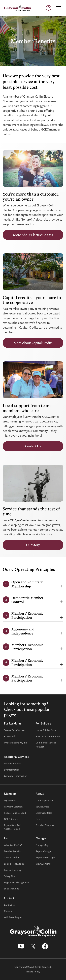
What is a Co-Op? (13, 845)
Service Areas (42, 807)
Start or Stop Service (14, 730)
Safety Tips (10, 876)
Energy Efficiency (13, 870)
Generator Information (16, 776)
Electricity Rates (44, 813)
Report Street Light (45, 857)
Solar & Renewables (14, 864)
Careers (8, 911)
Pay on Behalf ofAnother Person (12, 827)
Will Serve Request (14, 917)
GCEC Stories (11, 819)
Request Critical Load (15, 813)
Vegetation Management (17, 882)
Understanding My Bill (15, 743)
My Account (10, 800)
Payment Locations (14, 807)
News (39, 819)
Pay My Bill (10, 736)
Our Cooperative (44, 800)
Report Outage (43, 851)
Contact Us (10, 905)
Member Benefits (13, 851)
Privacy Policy (33, 972)
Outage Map (42, 845)
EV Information (12, 770)
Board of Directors (45, 825)
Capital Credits (12, 857)
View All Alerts (43, 864)
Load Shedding (12, 889)
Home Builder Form (46, 730)
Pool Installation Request (49, 736)
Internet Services (12, 763)
